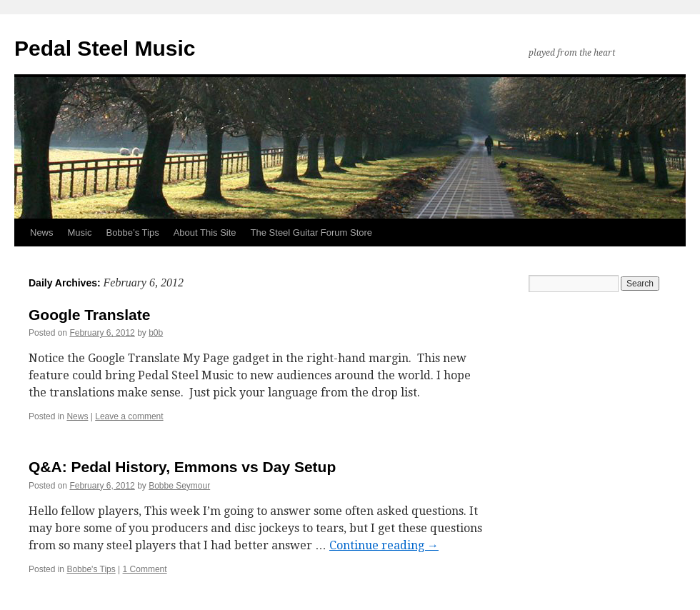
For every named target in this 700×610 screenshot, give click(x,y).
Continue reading (384, 545)
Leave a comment (129, 416)
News (42, 232)
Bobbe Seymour (179, 486)
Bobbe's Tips (91, 569)
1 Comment (145, 569)
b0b (156, 333)
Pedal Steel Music (105, 48)
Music (80, 232)
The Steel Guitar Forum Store (312, 232)
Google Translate (89, 315)
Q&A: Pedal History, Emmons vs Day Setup (182, 467)
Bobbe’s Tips (132, 232)
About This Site (205, 232)
